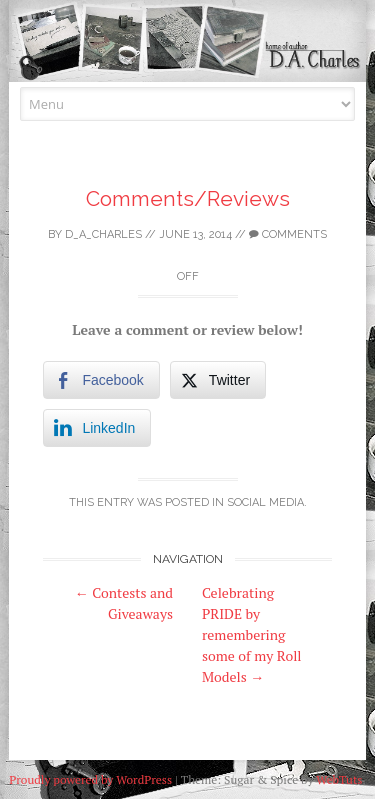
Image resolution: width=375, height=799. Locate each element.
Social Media (265, 502)
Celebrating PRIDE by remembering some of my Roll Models (252, 634)
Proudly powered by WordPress (90, 779)
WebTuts (339, 779)
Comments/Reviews (188, 198)
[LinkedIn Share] (97, 428)
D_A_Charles (103, 234)
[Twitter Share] (218, 380)
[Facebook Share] (101, 380)
